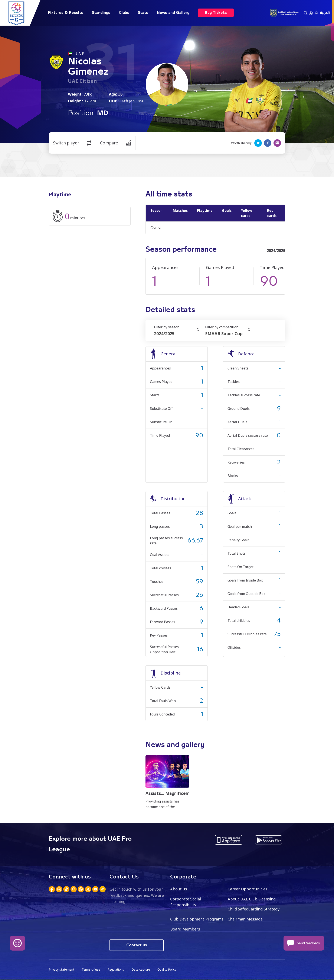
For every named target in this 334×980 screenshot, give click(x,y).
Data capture (141, 969)
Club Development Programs (197, 919)
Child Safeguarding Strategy (254, 909)
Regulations (116, 969)
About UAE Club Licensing (252, 899)
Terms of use (91, 969)
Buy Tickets (216, 13)
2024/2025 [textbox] (164, 334)
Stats (143, 13)
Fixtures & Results (66, 13)
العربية (325, 13)
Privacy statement (62, 969)
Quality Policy (167, 969)
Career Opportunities (248, 889)
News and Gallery (173, 13)
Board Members (185, 929)
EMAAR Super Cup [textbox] (224, 334)
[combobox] (177, 334)
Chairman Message (245, 919)
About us (179, 889)
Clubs (124, 13)
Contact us (137, 945)
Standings (101, 13)
